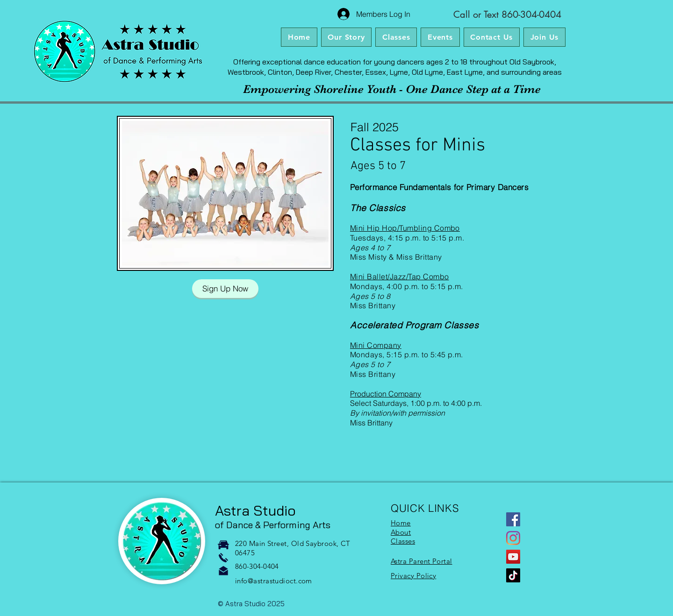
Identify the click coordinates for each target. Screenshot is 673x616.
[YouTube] (513, 557)
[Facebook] (513, 519)
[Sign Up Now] (225, 289)
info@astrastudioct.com (274, 581)
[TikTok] (513, 575)
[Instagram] (513, 538)
